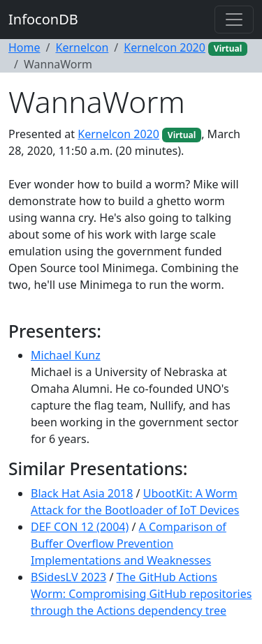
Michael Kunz (66, 355)
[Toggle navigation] (234, 20)
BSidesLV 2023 (68, 577)
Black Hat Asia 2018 (82, 493)
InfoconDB (43, 19)
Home (24, 47)
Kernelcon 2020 (165, 47)
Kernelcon (82, 47)
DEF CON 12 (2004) (80, 527)
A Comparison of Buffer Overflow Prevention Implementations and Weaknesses (129, 544)
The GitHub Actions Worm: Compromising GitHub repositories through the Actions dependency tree (141, 594)
